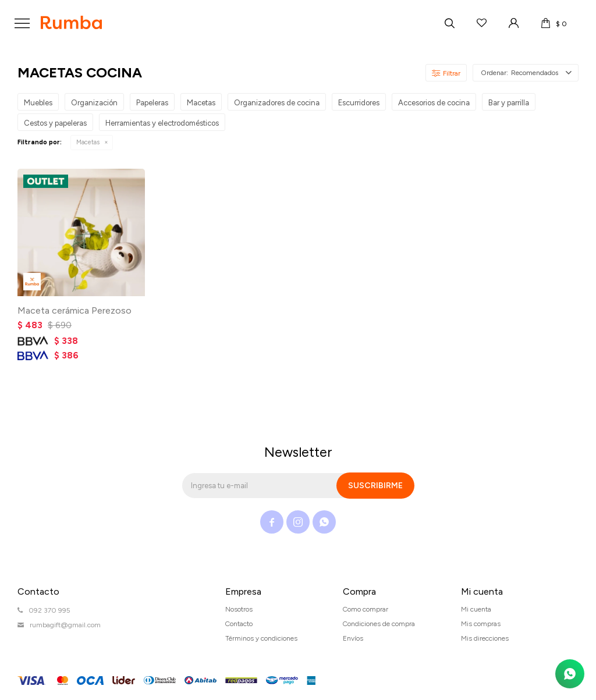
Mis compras (481, 624)
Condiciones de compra (379, 624)
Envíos (353, 638)
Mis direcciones (485, 638)
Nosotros (239, 609)
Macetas (88, 142)
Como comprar (366, 609)
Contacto (239, 624)
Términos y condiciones (261, 638)
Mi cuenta (476, 609)
